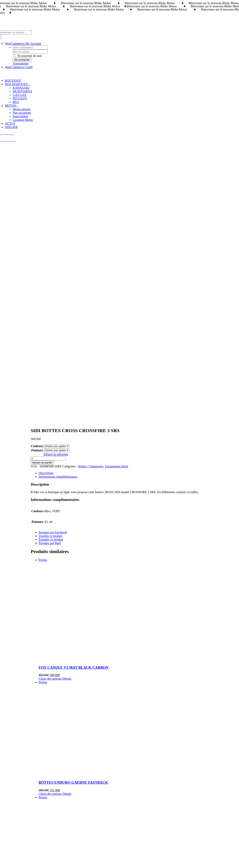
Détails (67, 407)
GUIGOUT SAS (102, 852)
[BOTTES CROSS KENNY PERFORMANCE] (138, 575)
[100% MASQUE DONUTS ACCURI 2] (138, 698)
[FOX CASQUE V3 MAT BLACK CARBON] (138, 338)
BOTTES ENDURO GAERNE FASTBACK (73, 511)
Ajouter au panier (42, 191)
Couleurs (37, 174)
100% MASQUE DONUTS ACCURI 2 (69, 755)
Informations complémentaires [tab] (58, 205)
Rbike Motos (38, 852)
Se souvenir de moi (28, 56)
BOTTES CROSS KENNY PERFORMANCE (75, 633)
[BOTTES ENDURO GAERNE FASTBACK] (138, 457)
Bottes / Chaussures (91, 194)
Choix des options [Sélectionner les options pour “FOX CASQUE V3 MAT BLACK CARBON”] (50, 407)
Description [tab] (46, 201)
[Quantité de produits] (48, 186)
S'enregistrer (21, 64)
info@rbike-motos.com (20, 845)
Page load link (11, 865)
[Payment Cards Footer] (120, 861)
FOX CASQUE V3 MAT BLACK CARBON (74, 396)
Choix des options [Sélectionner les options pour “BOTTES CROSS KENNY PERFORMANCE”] (50, 644)
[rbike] (101, 791)
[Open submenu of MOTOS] (17, 107)
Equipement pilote (117, 194)
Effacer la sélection (56, 182)
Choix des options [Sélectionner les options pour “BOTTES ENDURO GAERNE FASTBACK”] (50, 522)
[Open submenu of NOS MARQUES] (29, 85)
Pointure (37, 178)
